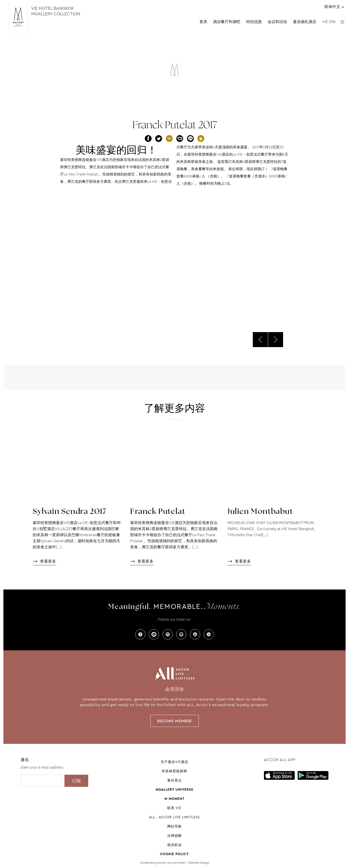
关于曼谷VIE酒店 (174, 762)
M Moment (174, 799)
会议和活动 (277, 22)
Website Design (199, 863)
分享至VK (180, 139)
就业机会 (174, 845)
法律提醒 (174, 836)
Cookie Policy (174, 854)
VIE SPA (329, 22)
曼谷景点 (174, 780)
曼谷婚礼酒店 (305, 22)
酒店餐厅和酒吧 (227, 22)
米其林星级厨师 (174, 771)
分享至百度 (201, 139)
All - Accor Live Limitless (174, 817)
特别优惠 (254, 22)
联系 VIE (174, 808)
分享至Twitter (159, 139)
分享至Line (190, 139)
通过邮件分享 (169, 139)
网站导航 (174, 826)
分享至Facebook (148, 139)
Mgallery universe (174, 789)
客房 (203, 22)
